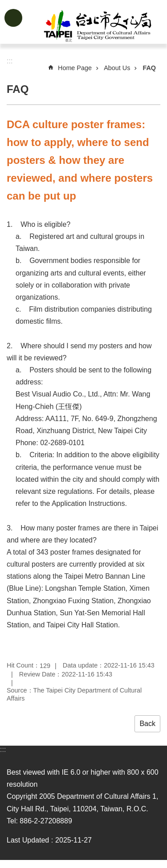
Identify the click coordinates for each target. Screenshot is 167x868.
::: (3, 749)
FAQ (149, 68)
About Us (117, 68)
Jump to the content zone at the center (5, 5)
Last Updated (28, 840)
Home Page (75, 68)
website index (13, 18)
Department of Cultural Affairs (98, 26)
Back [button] (147, 724)
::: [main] (10, 61)
